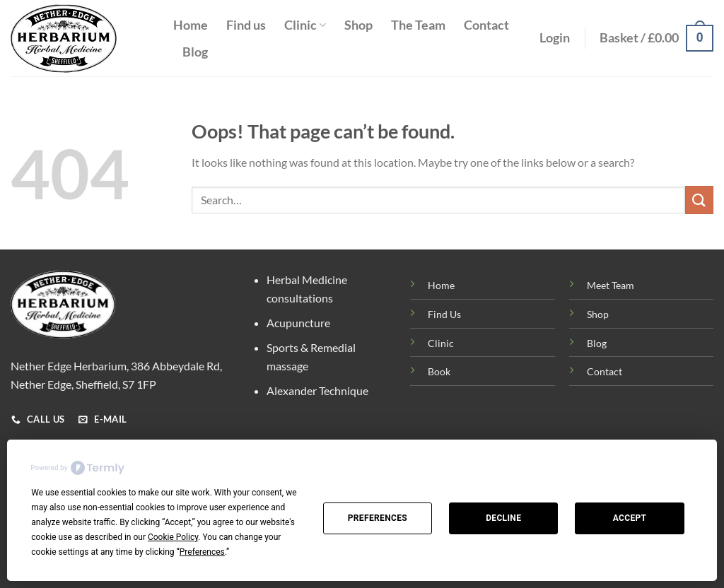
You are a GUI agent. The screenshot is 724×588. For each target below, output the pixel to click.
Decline (503, 518)
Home (191, 25)
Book (439, 371)
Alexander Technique (317, 390)
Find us (246, 25)
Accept (630, 518)
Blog (195, 52)
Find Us (444, 314)
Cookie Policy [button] (173, 537)
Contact (486, 25)
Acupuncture (298, 323)
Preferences (378, 518)
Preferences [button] (202, 552)
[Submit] (699, 200)
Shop (358, 25)
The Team (418, 25)
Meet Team (611, 285)
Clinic (305, 25)
